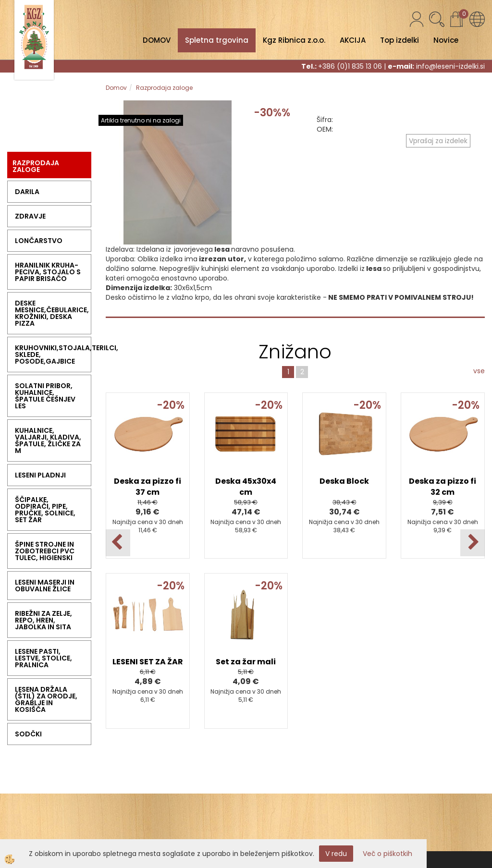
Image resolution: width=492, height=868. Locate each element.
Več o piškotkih (387, 854)
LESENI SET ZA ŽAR (148, 662)
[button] (473, 543)
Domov (116, 88)
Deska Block (344, 481)
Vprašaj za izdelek (438, 141)
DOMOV (157, 40)
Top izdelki (400, 40)
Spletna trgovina (217, 40)
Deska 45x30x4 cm (246, 487)
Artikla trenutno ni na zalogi (141, 120)
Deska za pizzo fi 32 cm (443, 487)
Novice (446, 40)
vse (479, 371)
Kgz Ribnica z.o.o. (294, 40)
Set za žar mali (246, 662)
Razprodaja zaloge (164, 88)
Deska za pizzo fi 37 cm (148, 487)
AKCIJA (353, 40)
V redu (336, 854)
